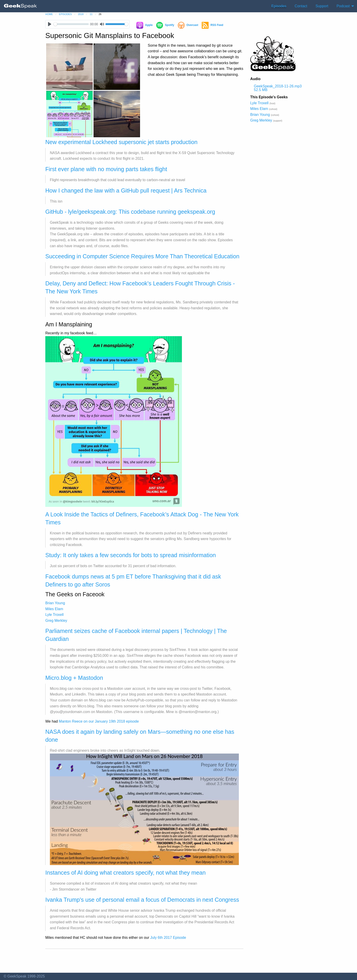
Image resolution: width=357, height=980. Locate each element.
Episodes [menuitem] (279, 6)
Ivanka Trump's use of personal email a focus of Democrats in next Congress (142, 900)
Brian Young (55, 603)
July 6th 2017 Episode (168, 938)
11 (91, 14)
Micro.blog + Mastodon (74, 678)
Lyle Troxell (54, 615)
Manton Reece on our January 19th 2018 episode (99, 721)
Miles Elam (54, 609)
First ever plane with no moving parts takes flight (106, 169)
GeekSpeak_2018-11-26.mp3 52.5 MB (278, 88)
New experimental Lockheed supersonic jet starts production (121, 142)
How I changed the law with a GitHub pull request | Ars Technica (126, 190)
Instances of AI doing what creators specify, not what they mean (125, 873)
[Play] (50, 24)
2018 (81, 14)
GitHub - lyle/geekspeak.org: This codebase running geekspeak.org (130, 212)
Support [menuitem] (322, 6)
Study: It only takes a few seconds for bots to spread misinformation (131, 555)
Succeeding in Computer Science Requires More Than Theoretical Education (142, 256)
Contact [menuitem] (301, 6)
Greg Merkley (56, 621)
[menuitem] (20, 6)
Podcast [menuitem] (343, 6)
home (49, 14)
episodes (65, 14)
